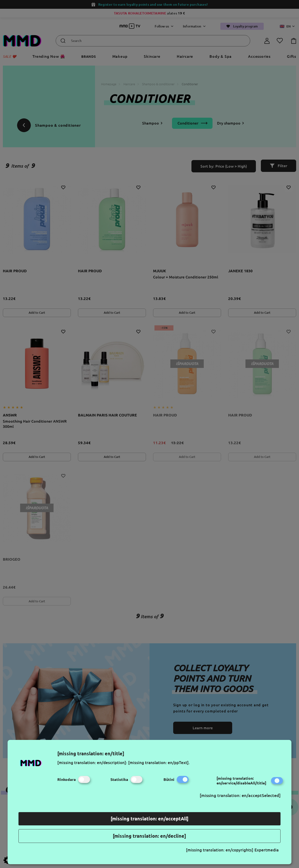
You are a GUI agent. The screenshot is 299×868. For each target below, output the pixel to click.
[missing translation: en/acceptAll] (149, 819)
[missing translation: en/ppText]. (159, 763)
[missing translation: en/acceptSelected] (240, 795)
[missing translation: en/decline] (149, 836)
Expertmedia (267, 850)
